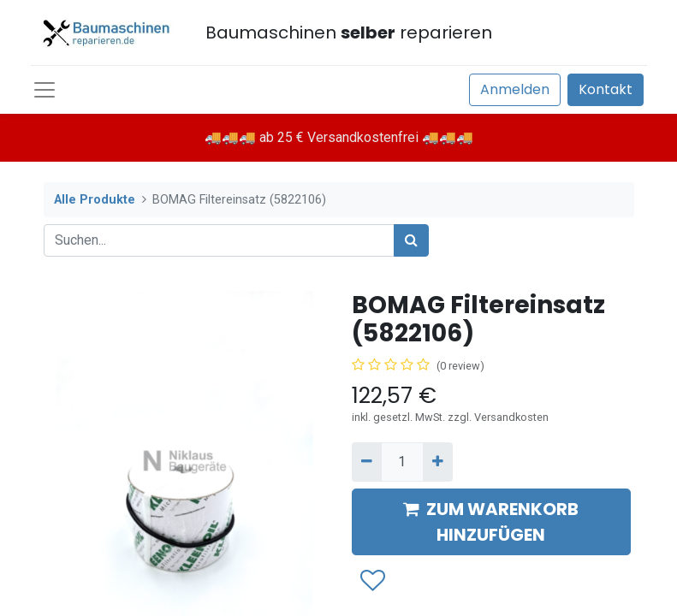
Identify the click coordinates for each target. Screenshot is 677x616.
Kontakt (606, 89)
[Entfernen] (367, 462)
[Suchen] (411, 240)
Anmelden (515, 89)
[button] (372, 581)
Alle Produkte (95, 200)
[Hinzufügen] (438, 462)
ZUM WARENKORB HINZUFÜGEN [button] (491, 522)
